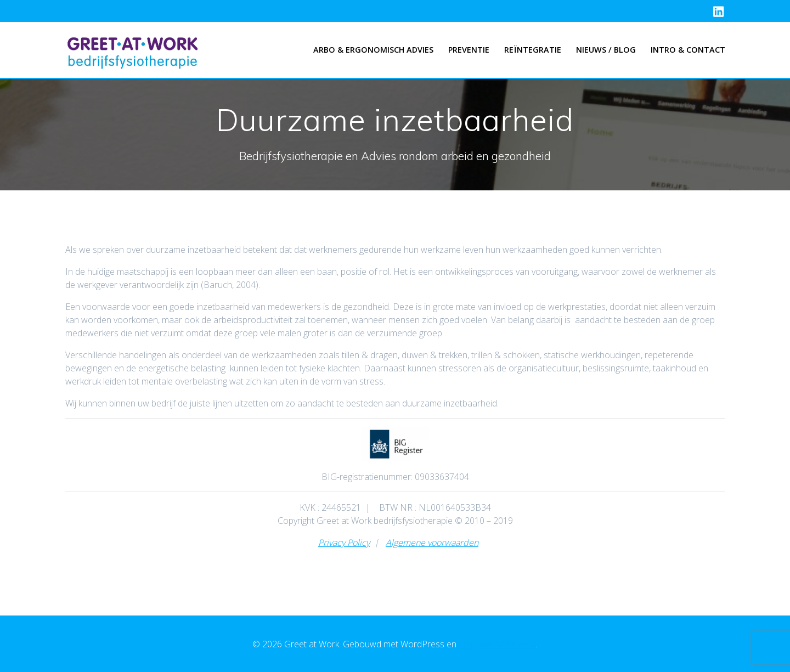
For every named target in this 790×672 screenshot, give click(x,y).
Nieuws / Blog (606, 50)
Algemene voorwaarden (432, 543)
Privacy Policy (344, 543)
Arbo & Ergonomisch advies (373, 50)
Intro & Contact (688, 50)
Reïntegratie (533, 50)
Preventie (469, 50)
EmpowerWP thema (497, 644)
